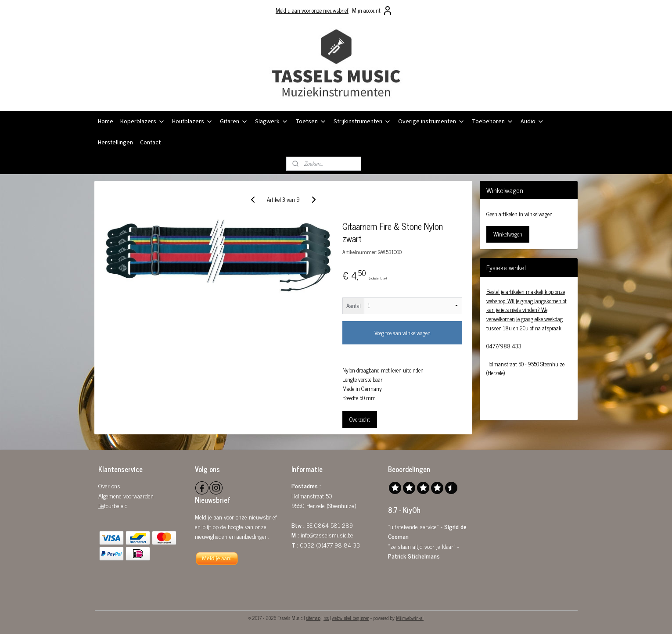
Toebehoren (493, 122)
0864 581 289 (334, 525)
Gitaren (234, 122)
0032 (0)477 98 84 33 (330, 545)
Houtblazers (192, 122)
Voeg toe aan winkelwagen (402, 333)
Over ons (109, 485)
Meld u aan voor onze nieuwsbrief (312, 10)
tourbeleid (116, 505)
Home (106, 122)
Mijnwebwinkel (410, 618)
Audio (532, 122)
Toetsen (311, 122)
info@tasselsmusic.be (327, 535)
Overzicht (360, 419)
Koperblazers (143, 122)
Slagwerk (272, 122)
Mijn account (372, 11)
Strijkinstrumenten (362, 122)
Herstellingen (115, 143)
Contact (150, 143)
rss (326, 618)
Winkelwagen (508, 234)
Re (101, 505)
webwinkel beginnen (350, 618)
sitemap (313, 618)
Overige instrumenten (431, 122)
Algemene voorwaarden (126, 496)
